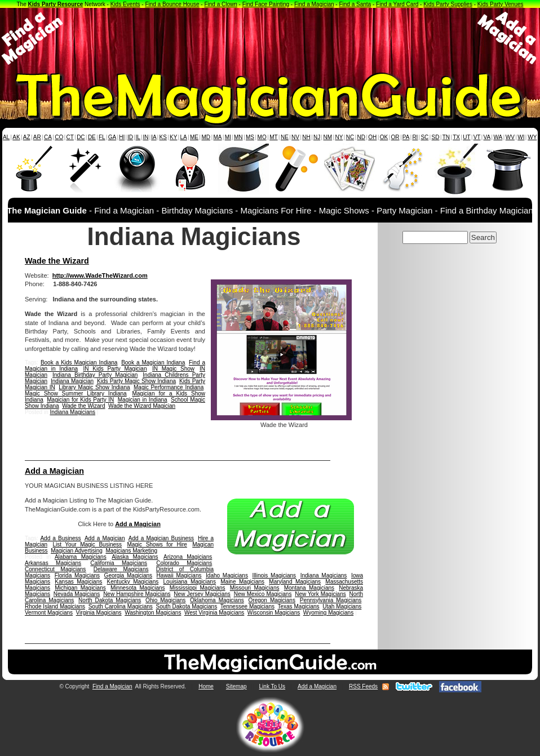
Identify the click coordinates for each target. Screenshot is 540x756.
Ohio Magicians (165, 600)
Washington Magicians (153, 613)
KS (163, 137)
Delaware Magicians (121, 569)
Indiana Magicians (72, 412)
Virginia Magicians (99, 613)
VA (487, 137)
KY (173, 137)
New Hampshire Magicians (137, 594)
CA (48, 137)
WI (521, 137)
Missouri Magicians (255, 588)
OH (372, 137)
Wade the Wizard (57, 261)
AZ (27, 137)
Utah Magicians (342, 606)
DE (92, 137)
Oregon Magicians (272, 600)
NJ (317, 137)
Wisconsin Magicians (274, 613)
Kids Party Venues (501, 4)
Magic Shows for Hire (157, 544)
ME (194, 137)
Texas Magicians (298, 606)
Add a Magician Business (161, 538)
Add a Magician (54, 471)
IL (138, 137)
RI (415, 137)
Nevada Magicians (77, 594)
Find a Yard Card (397, 4)
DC (81, 137)
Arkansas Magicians (53, 563)
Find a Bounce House (172, 4)
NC (350, 137)
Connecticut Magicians (55, 569)
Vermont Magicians (49, 613)
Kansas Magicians (78, 582)
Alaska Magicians (135, 557)
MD (206, 137)
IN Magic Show (173, 369)
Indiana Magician (72, 381)
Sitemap (236, 686)
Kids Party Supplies (448, 4)
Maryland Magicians (295, 582)
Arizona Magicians (188, 557)
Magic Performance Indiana (169, 387)
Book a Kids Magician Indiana (79, 363)
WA (498, 137)
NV (295, 137)
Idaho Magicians (227, 575)
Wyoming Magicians (328, 613)
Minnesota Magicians (138, 588)
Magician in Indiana (143, 400)
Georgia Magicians (128, 575)
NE (285, 137)
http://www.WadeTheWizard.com (100, 275)
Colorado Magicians (184, 563)
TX (456, 137)
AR (37, 137)
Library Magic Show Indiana (94, 387)
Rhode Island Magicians (55, 606)
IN (145, 137)
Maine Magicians (242, 582)
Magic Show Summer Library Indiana (76, 393)
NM (328, 137)
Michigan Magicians (80, 588)
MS (250, 137)
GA (112, 137)
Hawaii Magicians (179, 575)
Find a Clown (220, 4)
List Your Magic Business (87, 544)
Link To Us (273, 686)
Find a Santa (355, 4)
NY (339, 137)
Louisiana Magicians (190, 582)
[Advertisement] (270, 38)
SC (424, 137)
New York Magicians (320, 594)
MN (238, 137)
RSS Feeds (363, 686)
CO (59, 137)
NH (306, 137)
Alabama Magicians (81, 557)
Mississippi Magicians (198, 588)
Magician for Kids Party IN (80, 400)
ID (130, 137)
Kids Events (125, 4)
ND (361, 137)
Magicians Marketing (131, 551)
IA (154, 137)
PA (406, 137)
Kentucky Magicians (133, 582)
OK (384, 137)
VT (477, 137)
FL (102, 137)
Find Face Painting (266, 4)
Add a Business (60, 538)
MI (228, 137)
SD (436, 137)
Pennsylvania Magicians (331, 600)
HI (122, 137)
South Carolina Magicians (121, 606)
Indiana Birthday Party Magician (95, 375)
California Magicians (119, 563)
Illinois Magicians (275, 575)
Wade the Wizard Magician (142, 406)
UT (466, 137)
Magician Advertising (77, 551)
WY (532, 137)
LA (184, 137)
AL (6, 137)
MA (218, 137)
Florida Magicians (77, 575)
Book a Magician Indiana (153, 363)
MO (262, 137)
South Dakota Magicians (187, 606)
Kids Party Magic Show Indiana (136, 381)
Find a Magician (314, 4)
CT (70, 137)
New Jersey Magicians (202, 594)
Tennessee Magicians (247, 606)
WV (510, 137)
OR (395, 137)
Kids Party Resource (56, 4)
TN (446, 137)
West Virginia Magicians (214, 613)
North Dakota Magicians (110, 600)
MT (273, 137)
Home (206, 686)
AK (16, 137)
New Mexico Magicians (263, 594)
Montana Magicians (309, 588)
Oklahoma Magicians (217, 600)
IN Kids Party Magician (115, 369)
